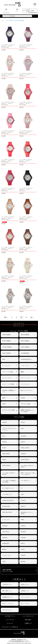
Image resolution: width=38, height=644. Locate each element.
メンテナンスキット (7, 555)
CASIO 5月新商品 (6, 335)
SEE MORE (20, 571)
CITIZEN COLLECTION (8, 500)
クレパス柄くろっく (25, 481)
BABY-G (23, 544)
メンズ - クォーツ (6, 366)
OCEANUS (23, 454)
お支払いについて (25, 584)
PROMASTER (6, 544)
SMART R (23, 506)
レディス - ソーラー (25, 378)
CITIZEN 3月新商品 (7, 347)
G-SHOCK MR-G (6, 506)
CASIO (4, 404)
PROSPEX (5, 538)
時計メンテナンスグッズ (27, 390)
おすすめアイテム (10, 616)
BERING (4, 549)
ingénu (22, 428)
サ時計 (22, 494)
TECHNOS (5, 526)
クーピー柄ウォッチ (7, 494)
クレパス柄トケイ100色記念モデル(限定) (9, 481)
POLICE (23, 549)
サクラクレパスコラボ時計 (9, 410)
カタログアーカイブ (7, 610)
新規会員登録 (6, 13)
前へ (6, 317)
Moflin (4, 359)
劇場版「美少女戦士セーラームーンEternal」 (28, 411)
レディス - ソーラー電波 (8, 384)
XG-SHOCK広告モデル (26, 359)
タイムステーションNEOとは (10, 627)
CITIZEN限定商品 (25, 353)
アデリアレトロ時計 (25, 404)
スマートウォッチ (25, 384)
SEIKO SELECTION (7, 512)
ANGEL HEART (6, 454)
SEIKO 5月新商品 (25, 335)
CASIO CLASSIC (25, 460)
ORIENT (4, 460)
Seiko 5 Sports (6, 532)
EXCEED (4, 442)
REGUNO (23, 562)
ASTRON (4, 422)
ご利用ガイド (28, 623)
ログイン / (6, 11)
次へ (32, 317)
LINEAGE (23, 555)
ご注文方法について (7, 584)
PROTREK (23, 538)
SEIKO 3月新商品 (6, 353)
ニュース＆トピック (28, 616)
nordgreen (23, 526)
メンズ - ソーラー (25, 366)
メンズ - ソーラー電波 (7, 372)
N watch (4, 448)
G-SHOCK (23, 500)
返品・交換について (7, 591)
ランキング (10, 623)
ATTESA (23, 422)
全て (3, 20)
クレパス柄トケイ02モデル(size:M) (9, 474)
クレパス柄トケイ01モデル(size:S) (27, 466)
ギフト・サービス (25, 604)
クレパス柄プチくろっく (8, 488)
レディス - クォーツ (7, 378)
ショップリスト (10, 620)
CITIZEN (23, 398)
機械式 (22, 372)
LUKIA (4, 562)
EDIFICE (23, 442)
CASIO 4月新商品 (6, 341)
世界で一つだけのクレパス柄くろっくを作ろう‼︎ (28, 474)
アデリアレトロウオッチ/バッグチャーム (9, 429)
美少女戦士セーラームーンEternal (27, 513)
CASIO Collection (6, 465)
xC (21, 488)
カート (17, 11)
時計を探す (28, 620)
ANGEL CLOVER (25, 448)
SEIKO (4, 398)
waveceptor (23, 436)
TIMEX (22, 520)
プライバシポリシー (26, 597)
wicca (4, 436)
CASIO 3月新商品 (25, 347)
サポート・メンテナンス (8, 604)
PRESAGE (23, 532)
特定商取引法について (8, 597)
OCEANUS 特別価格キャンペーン (9, 391)
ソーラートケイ (6, 520)
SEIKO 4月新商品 (25, 341)
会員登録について (25, 591)
